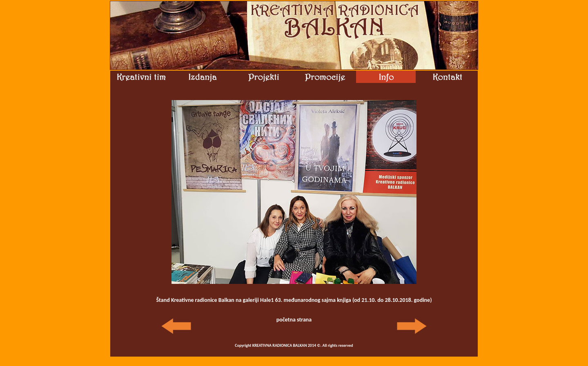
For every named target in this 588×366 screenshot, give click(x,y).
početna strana (294, 320)
